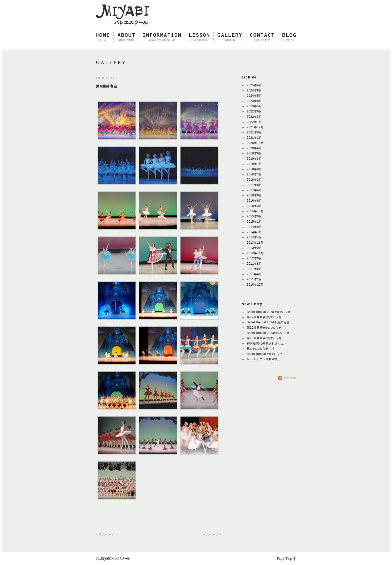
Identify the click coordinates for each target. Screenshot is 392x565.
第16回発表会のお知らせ (264, 328)
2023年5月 (254, 106)
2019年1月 (254, 164)
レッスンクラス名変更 (262, 359)
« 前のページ (105, 535)
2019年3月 (254, 159)
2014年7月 (254, 232)
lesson (199, 37)
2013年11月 (255, 243)
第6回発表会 (107, 86)
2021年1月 (254, 138)
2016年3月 (254, 206)
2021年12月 (255, 127)
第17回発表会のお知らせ (264, 317)
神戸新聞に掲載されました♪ (266, 343)
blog (287, 37)
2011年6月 (254, 269)
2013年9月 (254, 248)
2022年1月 (254, 122)
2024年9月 (254, 90)
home (105, 37)
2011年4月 (254, 274)
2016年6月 (254, 201)
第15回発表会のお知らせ (264, 338)
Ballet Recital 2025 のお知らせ (269, 312)
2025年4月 (254, 85)
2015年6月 (254, 216)
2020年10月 (255, 143)
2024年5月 (254, 96)
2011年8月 (254, 264)
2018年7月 (254, 174)
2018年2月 (254, 180)
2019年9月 (254, 153)
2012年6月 (254, 258)
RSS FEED (290, 378)
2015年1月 (254, 222)
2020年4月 (254, 148)
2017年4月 (254, 190)
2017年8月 (254, 185)
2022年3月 (254, 117)
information (162, 37)
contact (262, 37)
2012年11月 (255, 253)
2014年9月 (254, 227)
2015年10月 (255, 211)
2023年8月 (254, 101)
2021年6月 (254, 132)
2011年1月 (254, 279)
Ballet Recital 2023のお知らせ (268, 333)
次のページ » (212, 535)
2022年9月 (254, 111)
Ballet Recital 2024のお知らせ (268, 322)
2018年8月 (254, 169)
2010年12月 (255, 285)
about (126, 37)
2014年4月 (254, 237)
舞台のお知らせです (261, 349)
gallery (230, 37)
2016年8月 (254, 195)
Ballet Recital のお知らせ (265, 354)
